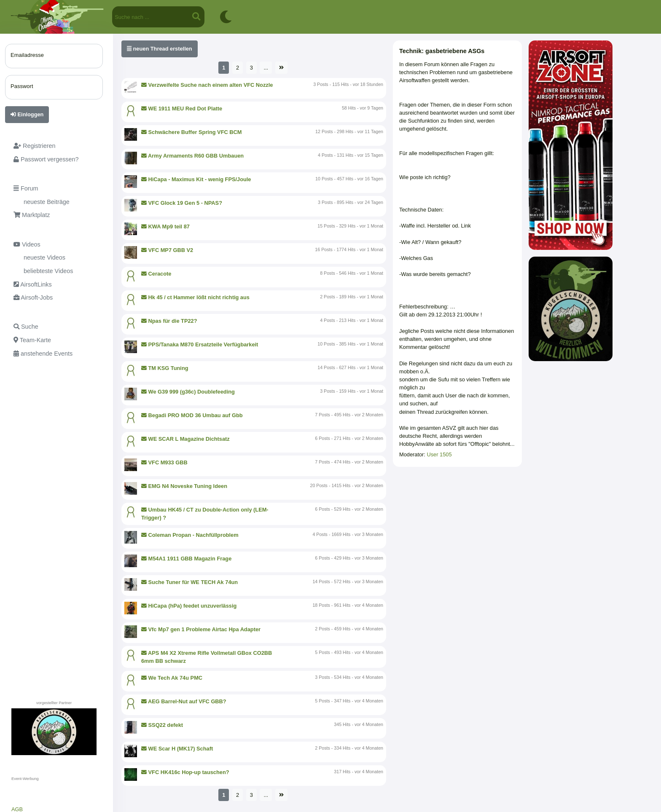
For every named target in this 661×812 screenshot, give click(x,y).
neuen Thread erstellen (160, 49)
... (266, 68)
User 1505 (439, 454)
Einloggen (27, 114)
